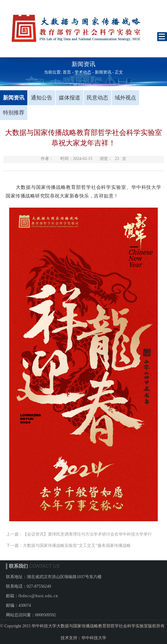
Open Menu (162, 37)
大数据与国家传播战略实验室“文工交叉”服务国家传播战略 (77, 546)
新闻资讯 (103, 72)
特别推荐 (14, 113)
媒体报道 (70, 98)
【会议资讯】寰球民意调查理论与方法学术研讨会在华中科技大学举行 (87, 534)
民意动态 (97, 98)
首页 (67, 72)
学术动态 (83, 72)
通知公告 (42, 98)
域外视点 (125, 98)
